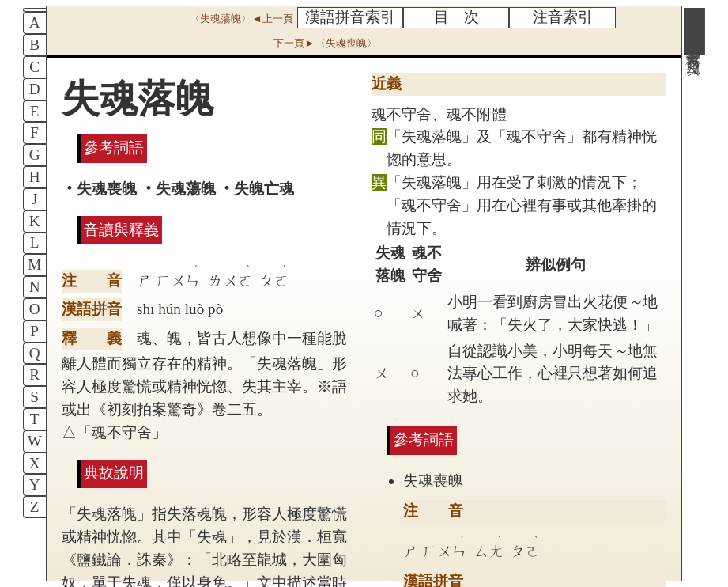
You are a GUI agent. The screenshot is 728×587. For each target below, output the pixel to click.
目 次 (456, 17)
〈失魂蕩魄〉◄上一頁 (241, 19)
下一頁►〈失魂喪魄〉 (325, 43)
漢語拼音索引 (350, 17)
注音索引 (563, 17)
